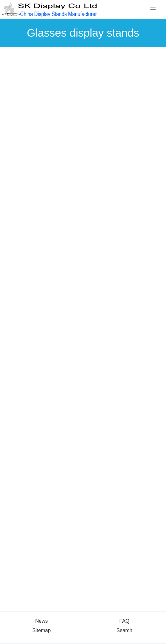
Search (124, 630)
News (41, 621)
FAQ (124, 621)
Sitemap (42, 630)
